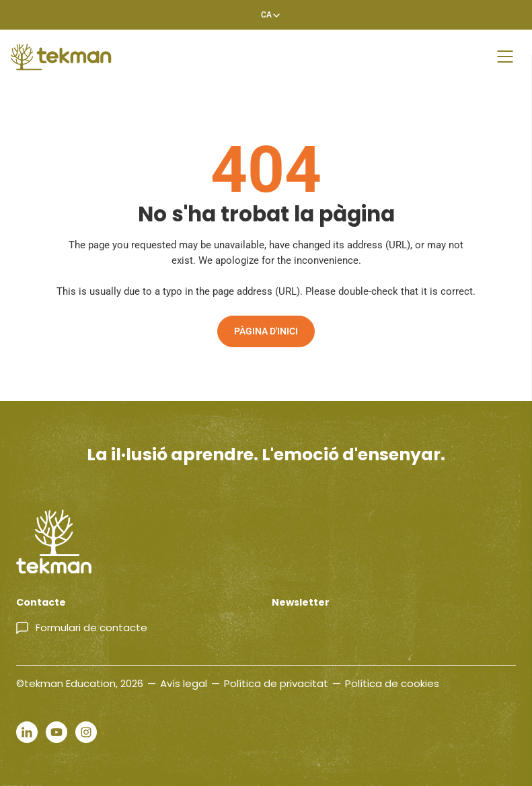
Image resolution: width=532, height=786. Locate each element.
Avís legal (184, 683)
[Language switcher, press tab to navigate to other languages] (266, 15)
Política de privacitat (276, 683)
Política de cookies (392, 683)
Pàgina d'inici (266, 331)
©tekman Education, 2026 (80, 683)
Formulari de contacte (91, 628)
